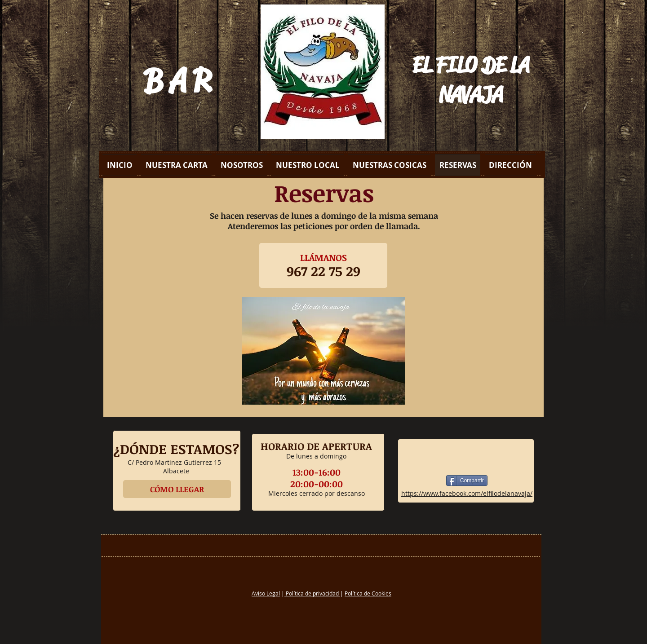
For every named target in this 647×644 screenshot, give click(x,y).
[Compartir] (467, 481)
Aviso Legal (266, 593)
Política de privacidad (312, 593)
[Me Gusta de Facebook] (467, 457)
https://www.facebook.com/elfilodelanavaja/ (467, 493)
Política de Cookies (368, 593)
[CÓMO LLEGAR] (177, 489)
